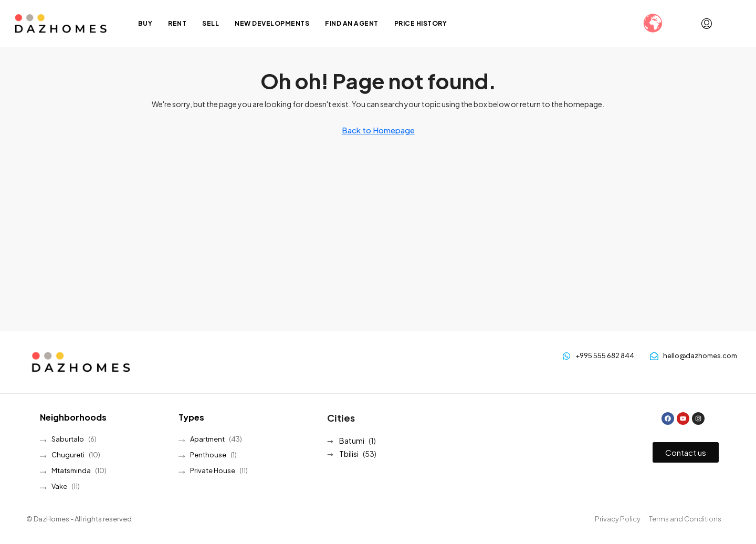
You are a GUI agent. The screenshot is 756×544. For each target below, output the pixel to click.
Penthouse (208, 455)
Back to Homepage (378, 130)
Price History (421, 23)
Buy (145, 23)
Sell (211, 23)
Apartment (207, 439)
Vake (59, 486)
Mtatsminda (71, 470)
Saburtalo (68, 439)
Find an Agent (352, 23)
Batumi (352, 441)
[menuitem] (707, 24)
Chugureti (68, 455)
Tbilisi (349, 454)
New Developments (272, 23)
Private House (213, 470)
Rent (177, 23)
